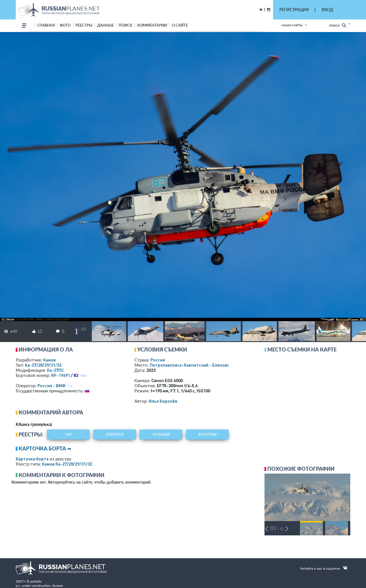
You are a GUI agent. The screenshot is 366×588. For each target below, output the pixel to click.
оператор (115, 435)
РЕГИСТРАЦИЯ (294, 10)
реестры (84, 25)
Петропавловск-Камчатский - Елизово (202, 365)
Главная (46, 25)
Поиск (338, 25)
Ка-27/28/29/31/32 (43, 365)
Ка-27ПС (55, 370)
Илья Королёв (163, 401)
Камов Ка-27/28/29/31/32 (67, 464)
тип (83, 375)
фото (65, 25)
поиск (126, 25)
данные (106, 25)
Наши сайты (292, 25)
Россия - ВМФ (51, 386)
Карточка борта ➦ (45, 448)
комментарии (152, 25)
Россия (158, 360)
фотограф (207, 435)
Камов (49, 360)
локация (161, 435)
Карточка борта (32, 459)
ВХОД (327, 10)
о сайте (180, 25)
